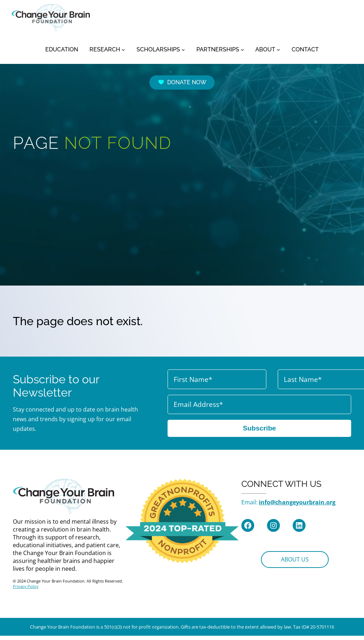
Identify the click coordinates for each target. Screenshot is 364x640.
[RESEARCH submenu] (123, 50)
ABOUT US (295, 559)
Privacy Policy (26, 586)
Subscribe (259, 428)
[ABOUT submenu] (278, 50)
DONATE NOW (182, 82)
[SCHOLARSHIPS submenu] (183, 50)
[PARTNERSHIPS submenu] (242, 50)
